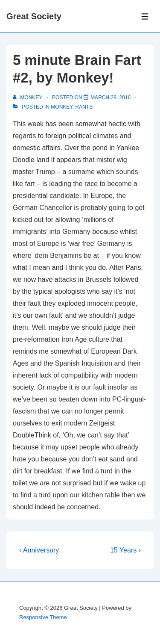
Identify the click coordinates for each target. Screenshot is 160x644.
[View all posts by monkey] (28, 97)
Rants (84, 107)
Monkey (61, 107)
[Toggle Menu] (145, 16)
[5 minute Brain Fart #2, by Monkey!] (111, 97)
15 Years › (125, 550)
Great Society (34, 16)
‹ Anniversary (39, 550)
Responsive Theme (43, 617)
